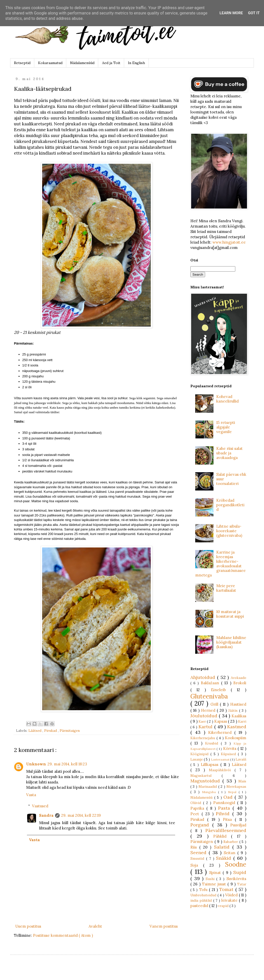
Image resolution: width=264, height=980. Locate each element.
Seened (200, 852)
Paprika (198, 808)
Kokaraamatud (50, 63)
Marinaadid (208, 786)
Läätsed (35, 731)
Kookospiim (236, 738)
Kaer (203, 721)
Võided (232, 895)
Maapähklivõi (222, 770)
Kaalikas (239, 716)
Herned (209, 710)
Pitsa (229, 819)
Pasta (225, 808)
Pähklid (222, 836)
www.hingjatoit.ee (229, 242)
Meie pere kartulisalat (226, 588)
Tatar (242, 884)
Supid (240, 872)
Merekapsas (236, 786)
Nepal (233, 792)
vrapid (224, 906)
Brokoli (240, 683)
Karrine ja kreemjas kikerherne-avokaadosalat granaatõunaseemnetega (220, 564)
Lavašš (241, 759)
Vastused (40, 806)
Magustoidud (206, 781)
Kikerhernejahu (203, 738)
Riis (195, 847)
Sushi (211, 879)
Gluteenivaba (209, 696)
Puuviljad (238, 825)
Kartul (206, 727)
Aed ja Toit (111, 63)
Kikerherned (221, 732)
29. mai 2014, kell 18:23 (67, 764)
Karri (242, 721)
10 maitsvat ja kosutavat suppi (230, 614)
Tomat (227, 889)
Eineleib (221, 690)
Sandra (46, 815)
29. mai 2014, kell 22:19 (81, 815)
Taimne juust (215, 884)
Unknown (36, 764)
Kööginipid (200, 754)
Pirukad (51, 731)
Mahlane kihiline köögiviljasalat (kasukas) (231, 642)
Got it (254, 13)
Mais (242, 781)
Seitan (230, 853)
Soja (197, 865)
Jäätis (234, 710)
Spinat (216, 873)
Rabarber (231, 842)
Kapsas (221, 721)
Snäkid (225, 858)
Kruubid (213, 743)
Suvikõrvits (236, 879)
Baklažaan (211, 683)
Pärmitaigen (70, 731)
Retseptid (22, 63)
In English (136, 63)
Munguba (210, 792)
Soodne (236, 864)
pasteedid (200, 906)
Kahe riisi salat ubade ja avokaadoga (229, 453)
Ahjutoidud (204, 677)
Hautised (238, 704)
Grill (215, 704)
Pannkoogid (225, 803)
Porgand (201, 825)
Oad (229, 797)
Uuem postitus (28, 926)
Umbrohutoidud (204, 895)
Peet (196, 814)
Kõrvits (230, 748)
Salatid (223, 847)
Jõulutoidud (205, 716)
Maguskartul (206, 776)
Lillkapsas (211, 764)
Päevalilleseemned (226, 830)
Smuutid (198, 858)
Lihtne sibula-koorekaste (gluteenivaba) (229, 531)
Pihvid (224, 814)
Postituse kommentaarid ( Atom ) (63, 935)
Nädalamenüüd (82, 63)
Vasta (31, 795)
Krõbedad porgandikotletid (230, 505)
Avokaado (238, 678)
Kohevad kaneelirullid (227, 399)
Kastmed (237, 727)
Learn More (231, 13)
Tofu (204, 890)
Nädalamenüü (202, 797)
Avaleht (95, 926)
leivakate (230, 900)
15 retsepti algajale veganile (226, 427)
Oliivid (197, 803)
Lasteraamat (221, 759)
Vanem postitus (164, 926)
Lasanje (197, 759)
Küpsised (229, 754)
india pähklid (202, 900)
